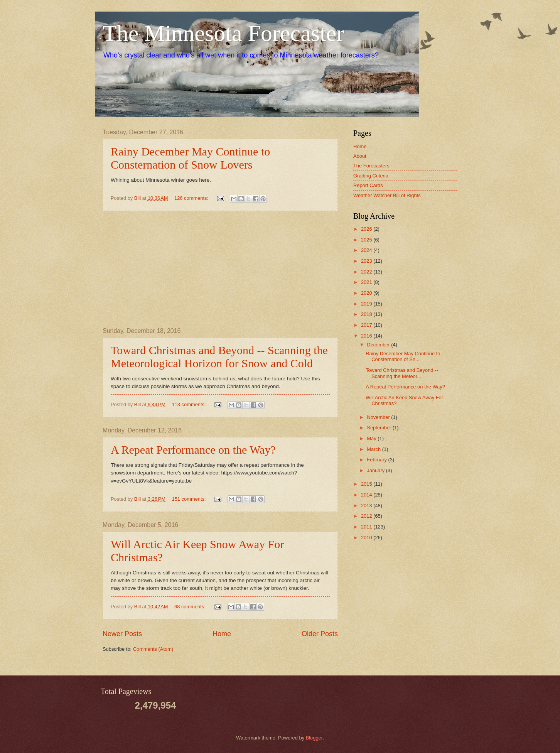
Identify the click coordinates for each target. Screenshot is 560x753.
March (374, 449)
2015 (367, 484)
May (372, 438)
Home (222, 634)
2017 (367, 325)
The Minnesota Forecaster (223, 33)
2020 (367, 293)
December (379, 345)
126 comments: (192, 198)
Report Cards (368, 185)
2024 (367, 250)
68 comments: (191, 607)
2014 (367, 495)
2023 (367, 261)
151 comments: (190, 499)
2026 (367, 229)
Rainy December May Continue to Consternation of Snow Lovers (190, 158)
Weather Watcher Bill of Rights (387, 195)
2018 (367, 314)
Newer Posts (122, 634)
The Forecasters (371, 166)
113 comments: (190, 404)
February (377, 460)
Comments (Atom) (153, 649)
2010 (367, 538)
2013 (367, 506)
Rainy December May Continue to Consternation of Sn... (403, 356)
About (360, 156)
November (379, 417)
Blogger (314, 738)
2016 (367, 336)
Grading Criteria (371, 176)
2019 (367, 304)
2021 (367, 282)
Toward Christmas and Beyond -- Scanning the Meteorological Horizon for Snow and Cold (219, 357)
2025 (367, 240)
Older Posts (320, 634)
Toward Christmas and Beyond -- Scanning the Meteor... (402, 373)
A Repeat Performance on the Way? (193, 450)
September (380, 428)
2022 (367, 272)
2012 (367, 516)
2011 (367, 527)
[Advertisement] (220, 269)
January (376, 470)
